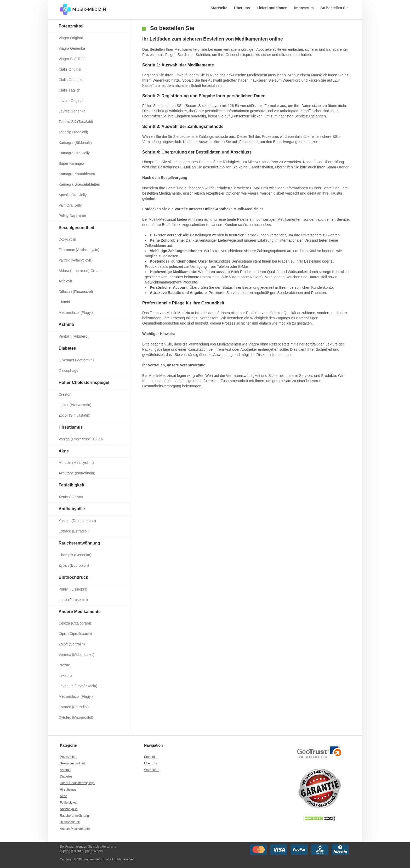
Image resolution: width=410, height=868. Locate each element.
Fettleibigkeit (72, 485)
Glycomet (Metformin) (76, 360)
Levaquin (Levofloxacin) (78, 686)
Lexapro (65, 676)
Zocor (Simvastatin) (74, 415)
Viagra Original (71, 38)
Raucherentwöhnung (79, 543)
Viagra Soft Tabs (72, 59)
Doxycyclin (67, 239)
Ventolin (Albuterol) (74, 336)
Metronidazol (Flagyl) (76, 313)
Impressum (304, 8)
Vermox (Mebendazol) (76, 655)
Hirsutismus (71, 427)
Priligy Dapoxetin (72, 216)
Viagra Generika (72, 48)
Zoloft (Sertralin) (72, 644)
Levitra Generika (72, 111)
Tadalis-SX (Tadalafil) (76, 122)
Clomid (64, 302)
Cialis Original (70, 69)
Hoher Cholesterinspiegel (84, 382)
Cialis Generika (71, 80)
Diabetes (67, 348)
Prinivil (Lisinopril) (73, 589)
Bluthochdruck (73, 577)
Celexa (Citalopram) (75, 623)
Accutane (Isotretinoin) (77, 473)
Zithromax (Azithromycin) (79, 250)
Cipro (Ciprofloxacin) (75, 634)
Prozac (64, 665)
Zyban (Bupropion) (74, 565)
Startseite (219, 8)
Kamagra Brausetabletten (79, 184)
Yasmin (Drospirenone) (77, 521)
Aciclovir (65, 281)
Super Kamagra (71, 163)
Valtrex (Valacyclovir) (75, 260)
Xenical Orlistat (71, 497)
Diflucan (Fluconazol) (76, 292)
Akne (64, 451)
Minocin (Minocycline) (76, 463)
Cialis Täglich (69, 90)
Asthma (66, 324)
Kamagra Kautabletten (77, 174)
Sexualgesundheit (76, 228)
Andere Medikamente (80, 612)
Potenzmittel (71, 26)
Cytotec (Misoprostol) (76, 717)
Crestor (65, 394)
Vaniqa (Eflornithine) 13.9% (81, 439)
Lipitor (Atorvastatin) (75, 405)
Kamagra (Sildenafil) (75, 143)
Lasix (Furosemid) (73, 600)
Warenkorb (152, 770)
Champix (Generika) (75, 555)
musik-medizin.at (97, 859)
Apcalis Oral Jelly (73, 195)
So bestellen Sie (335, 8)
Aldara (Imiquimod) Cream (80, 271)
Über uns (242, 8)
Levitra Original (71, 101)
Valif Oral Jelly (70, 205)
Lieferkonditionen (272, 8)
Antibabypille (72, 509)
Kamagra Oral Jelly (74, 153)
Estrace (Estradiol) (74, 531)
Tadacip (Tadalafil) (73, 132)
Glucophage (69, 371)
